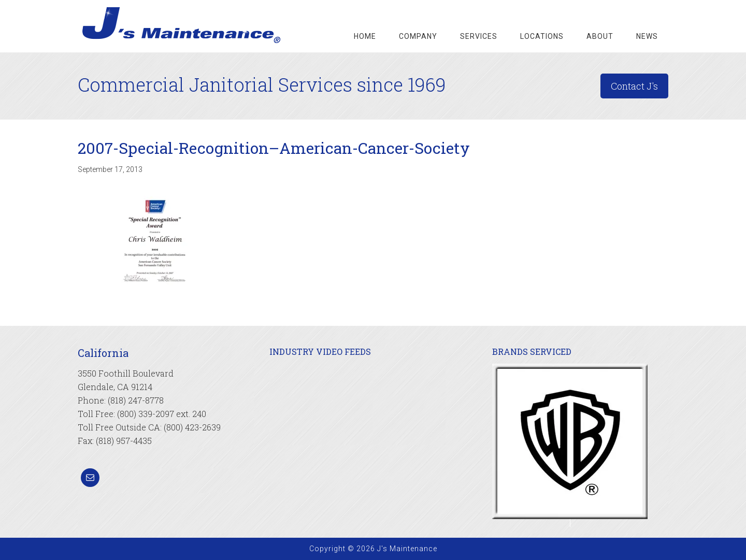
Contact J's (634, 86)
